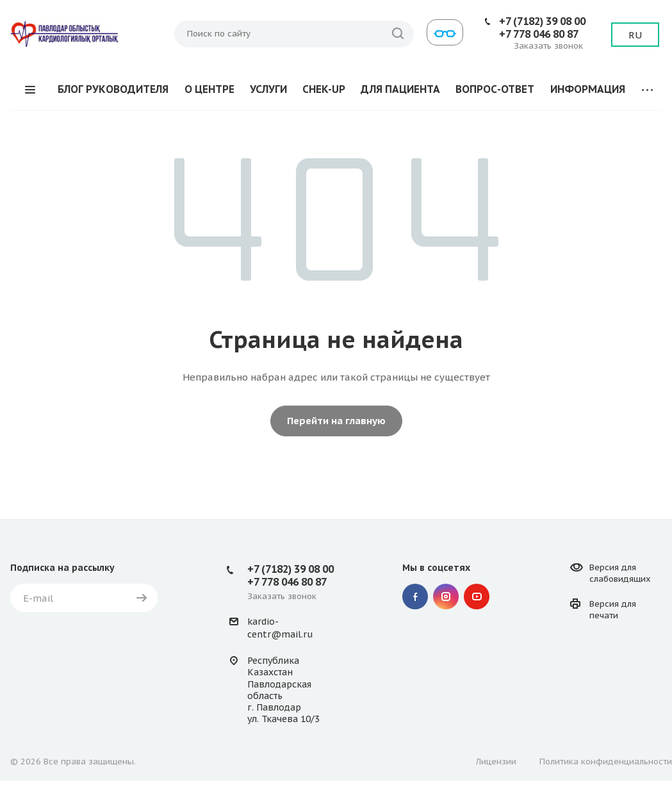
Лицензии (496, 762)
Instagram (446, 597)
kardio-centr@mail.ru (280, 628)
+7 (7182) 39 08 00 (542, 21)
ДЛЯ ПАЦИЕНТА (400, 89)
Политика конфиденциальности (606, 762)
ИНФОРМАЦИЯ (588, 89)
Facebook (415, 597)
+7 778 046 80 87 (539, 34)
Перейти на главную (336, 421)
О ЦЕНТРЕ (209, 89)
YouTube (477, 597)
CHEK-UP (324, 89)
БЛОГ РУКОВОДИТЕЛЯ (113, 89)
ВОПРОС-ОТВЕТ (495, 89)
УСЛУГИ (268, 89)
